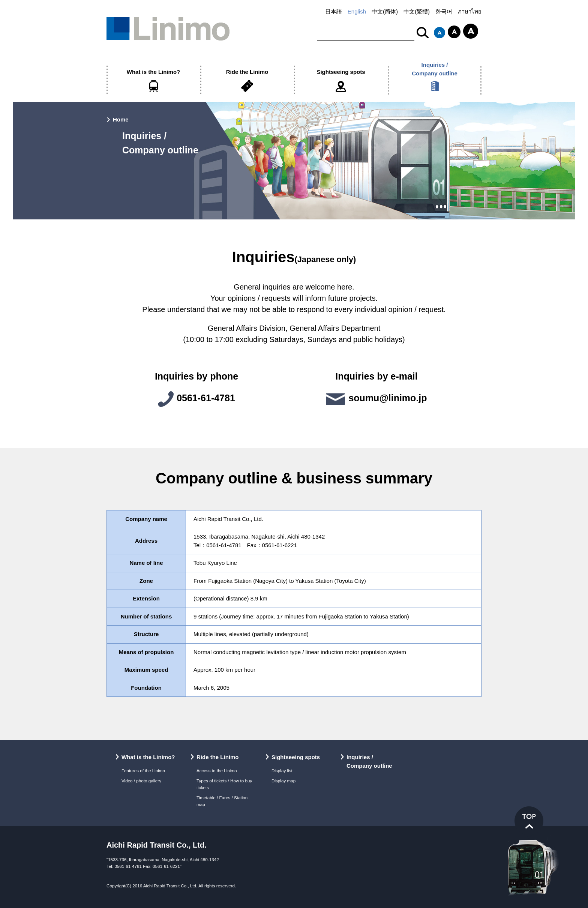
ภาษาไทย (470, 11)
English (357, 11)
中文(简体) (385, 11)
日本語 (334, 11)
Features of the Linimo (143, 771)
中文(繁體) (417, 11)
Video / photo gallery (141, 781)
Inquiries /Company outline (435, 69)
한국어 (444, 11)
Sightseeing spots (341, 72)
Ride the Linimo (247, 72)
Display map (283, 781)
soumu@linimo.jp (388, 398)
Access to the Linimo (217, 771)
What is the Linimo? (154, 72)
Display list (282, 771)
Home (121, 119)
